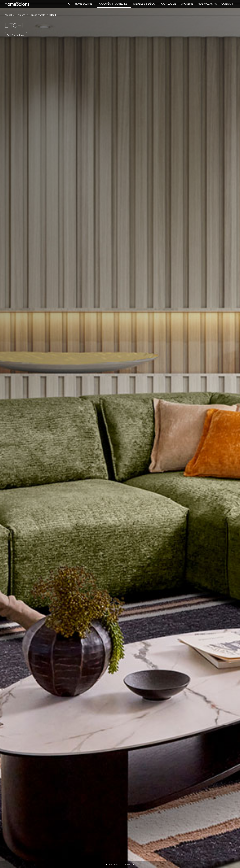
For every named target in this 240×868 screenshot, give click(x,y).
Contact (227, 4)
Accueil (8, 15)
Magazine (187, 4)
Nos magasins (207, 4)
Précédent (112, 865)
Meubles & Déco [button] (145, 4)
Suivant (130, 865)
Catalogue (169, 4)
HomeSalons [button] (85, 4)
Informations (15, 35)
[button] (69, 4)
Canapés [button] (114, 4)
